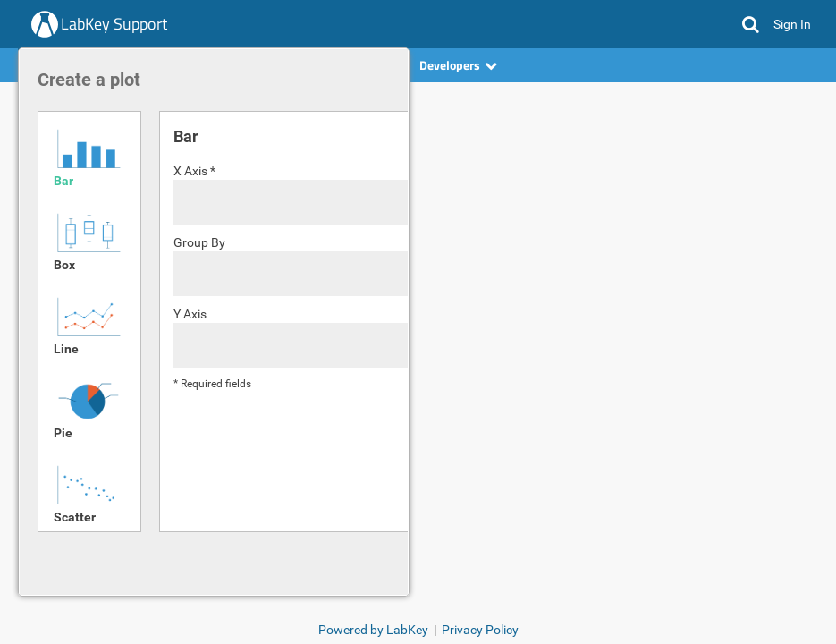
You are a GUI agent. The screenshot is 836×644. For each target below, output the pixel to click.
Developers (458, 65)
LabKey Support (114, 24)
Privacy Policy (480, 630)
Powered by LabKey (373, 630)
